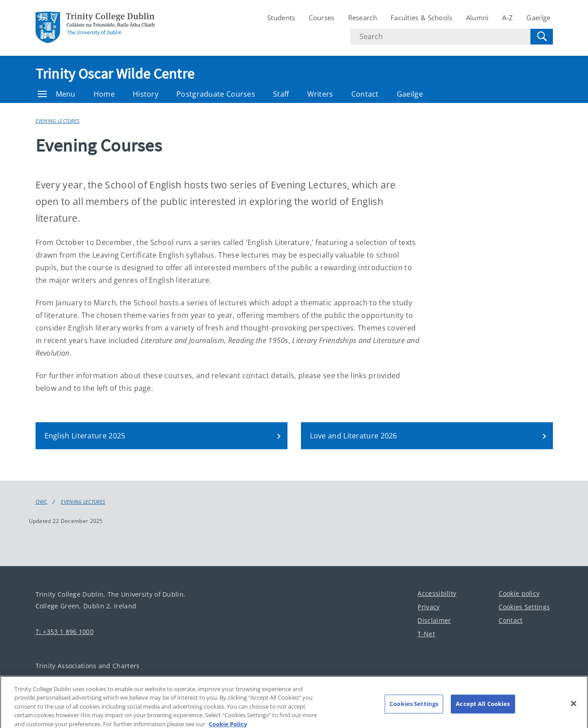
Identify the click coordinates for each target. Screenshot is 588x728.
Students (281, 18)
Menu (57, 94)
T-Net (426, 634)
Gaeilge (538, 18)
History (146, 94)
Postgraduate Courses (216, 94)
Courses (321, 18)
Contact (365, 94)
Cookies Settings (524, 607)
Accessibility (437, 593)
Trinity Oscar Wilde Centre (115, 74)
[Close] (574, 708)
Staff (281, 94)
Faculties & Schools (422, 18)
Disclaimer (434, 620)
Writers (320, 94)
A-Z (507, 18)
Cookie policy (519, 593)
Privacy (429, 607)
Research (363, 18)
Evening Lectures (58, 121)
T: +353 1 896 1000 (65, 632)
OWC (42, 502)
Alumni (478, 18)
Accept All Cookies (483, 708)
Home (104, 94)
